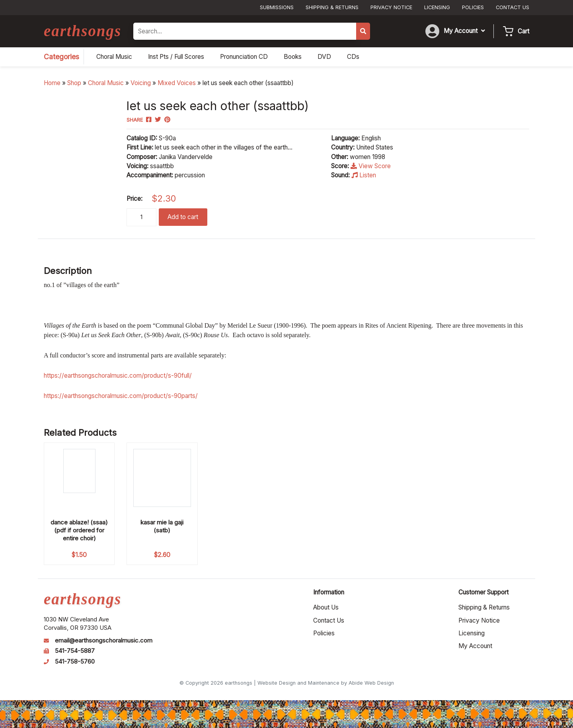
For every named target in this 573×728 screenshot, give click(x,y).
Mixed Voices (177, 83)
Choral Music (106, 83)
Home (52, 83)
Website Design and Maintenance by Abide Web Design (326, 683)
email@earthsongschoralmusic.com (104, 641)
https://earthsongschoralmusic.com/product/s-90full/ (118, 376)
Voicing (141, 83)
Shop (74, 83)
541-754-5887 (75, 651)
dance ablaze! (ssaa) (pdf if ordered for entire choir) (79, 530)
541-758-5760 (75, 662)
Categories (61, 57)
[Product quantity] (141, 217)
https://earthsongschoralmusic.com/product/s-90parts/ (121, 396)
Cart (523, 31)
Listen (364, 175)
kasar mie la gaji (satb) (162, 526)
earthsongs (83, 31)
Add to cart (183, 217)
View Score (371, 166)
